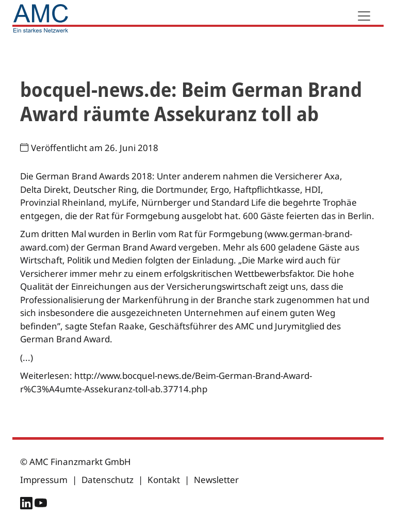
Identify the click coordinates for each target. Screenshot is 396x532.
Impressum (44, 480)
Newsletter (216, 480)
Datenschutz (108, 480)
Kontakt (164, 480)
